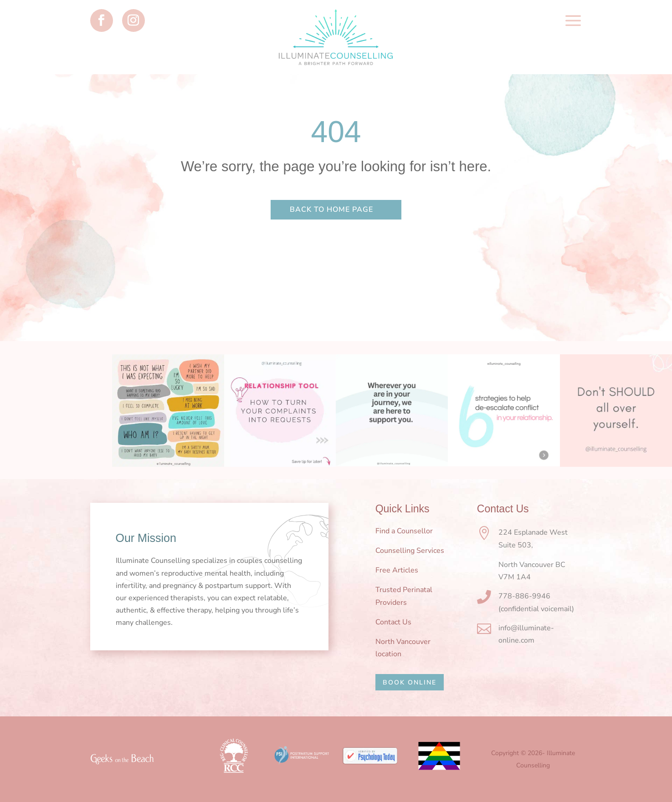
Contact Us (393, 622)
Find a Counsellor (404, 531)
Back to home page (331, 209)
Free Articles (397, 570)
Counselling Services (410, 551)
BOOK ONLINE (410, 682)
